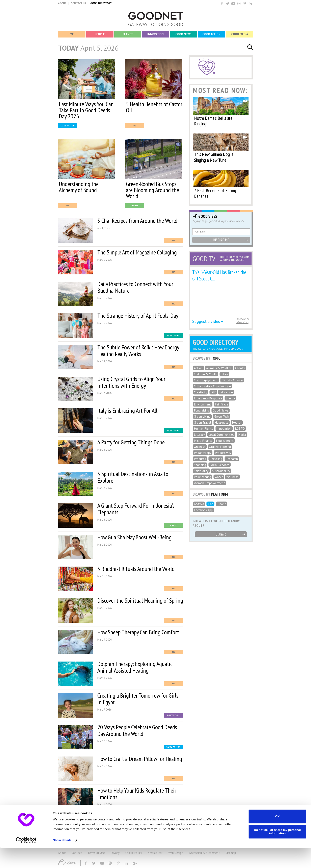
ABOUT (62, 3)
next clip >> (243, 319)
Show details (62, 860)
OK (277, 836)
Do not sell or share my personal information (277, 851)
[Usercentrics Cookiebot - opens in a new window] (26, 860)
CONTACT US (78, 3)
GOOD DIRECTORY (101, 3)
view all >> (242, 322)
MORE (121, 820)
